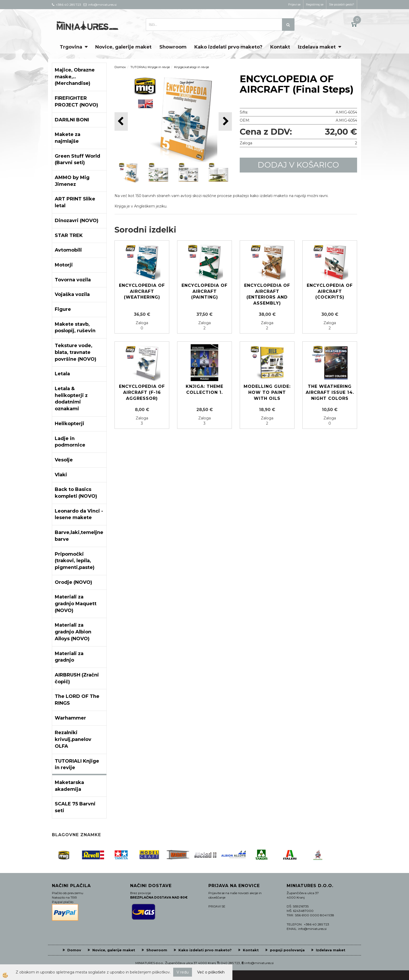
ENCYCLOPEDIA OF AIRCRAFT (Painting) (204, 291)
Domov (120, 67)
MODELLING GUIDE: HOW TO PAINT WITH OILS (267, 392)
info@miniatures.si (259, 963)
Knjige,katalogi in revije (192, 67)
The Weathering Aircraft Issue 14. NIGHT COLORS (330, 392)
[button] (225, 121)
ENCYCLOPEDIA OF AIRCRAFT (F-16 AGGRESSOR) (142, 392)
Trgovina (71, 47)
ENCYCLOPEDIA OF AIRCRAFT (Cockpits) (330, 291)
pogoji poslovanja (287, 950)
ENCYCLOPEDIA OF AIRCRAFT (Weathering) (142, 291)
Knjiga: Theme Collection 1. (204, 389)
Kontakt (280, 47)
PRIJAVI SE (217, 906)
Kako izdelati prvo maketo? (228, 47)
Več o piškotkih (211, 972)
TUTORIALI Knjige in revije (150, 67)
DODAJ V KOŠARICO (298, 165)
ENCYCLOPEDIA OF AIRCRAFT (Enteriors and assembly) (267, 294)
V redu (183, 972)
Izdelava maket (317, 47)
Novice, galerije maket (123, 47)
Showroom (173, 47)
